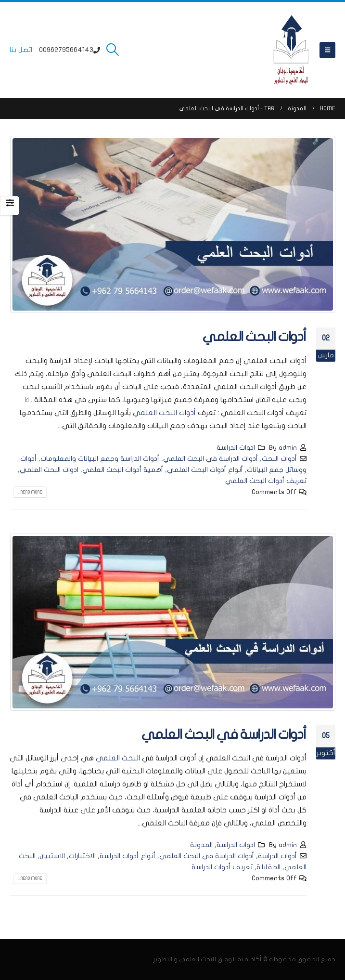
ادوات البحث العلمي (49, 470)
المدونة (201, 845)
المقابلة (268, 867)
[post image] (172, 224)
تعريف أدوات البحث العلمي (266, 481)
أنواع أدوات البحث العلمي (205, 470)
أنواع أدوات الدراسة (128, 856)
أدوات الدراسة (277, 856)
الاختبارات (82, 856)
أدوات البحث (279, 459)
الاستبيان (52, 856)
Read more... (30, 492)
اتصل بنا (21, 50)
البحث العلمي (118, 758)
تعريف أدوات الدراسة (222, 867)
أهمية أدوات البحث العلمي (123, 470)
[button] (327, 50)
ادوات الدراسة (236, 448)
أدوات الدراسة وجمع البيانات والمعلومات (100, 459)
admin (288, 448)
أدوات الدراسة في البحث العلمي (211, 459)
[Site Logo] (291, 50)
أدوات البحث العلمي (255, 337)
